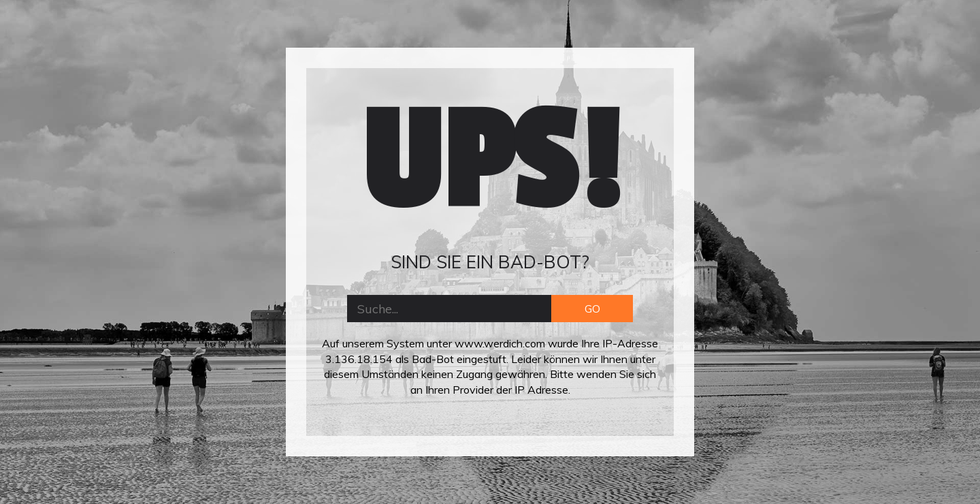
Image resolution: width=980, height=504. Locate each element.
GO (592, 309)
